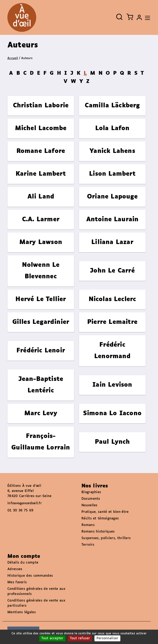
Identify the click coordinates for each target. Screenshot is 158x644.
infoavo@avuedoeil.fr (25, 503)
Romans (88, 525)
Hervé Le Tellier (41, 299)
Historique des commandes (30, 576)
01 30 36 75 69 (20, 511)
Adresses (15, 569)
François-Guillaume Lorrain (41, 442)
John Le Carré (112, 271)
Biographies (91, 492)
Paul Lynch (112, 442)
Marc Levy (41, 413)
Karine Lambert (41, 174)
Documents (91, 499)
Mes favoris (17, 582)
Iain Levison (112, 385)
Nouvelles (89, 505)
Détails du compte (23, 563)
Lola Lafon (112, 128)
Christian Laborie (41, 106)
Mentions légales (22, 612)
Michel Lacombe (41, 128)
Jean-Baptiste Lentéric (41, 385)
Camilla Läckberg (112, 106)
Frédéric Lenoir (41, 351)
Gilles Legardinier (41, 322)
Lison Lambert (112, 174)
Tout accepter (52, 638)
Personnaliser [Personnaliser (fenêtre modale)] (107, 638)
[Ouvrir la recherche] (119, 17)
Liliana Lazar (112, 242)
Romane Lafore (41, 151)
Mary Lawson (41, 242)
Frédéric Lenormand (112, 351)
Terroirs (88, 545)
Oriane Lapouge (112, 197)
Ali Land (41, 197)
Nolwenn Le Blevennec (41, 271)
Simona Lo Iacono (112, 413)
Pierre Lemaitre (112, 322)
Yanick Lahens (112, 151)
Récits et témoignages (100, 519)
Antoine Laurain (112, 219)
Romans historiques (98, 532)
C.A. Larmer (41, 219)
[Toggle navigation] (146, 17)
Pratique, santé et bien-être (105, 512)
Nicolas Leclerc (112, 299)
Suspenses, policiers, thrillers (106, 538)
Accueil (13, 58)
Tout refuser (80, 638)
